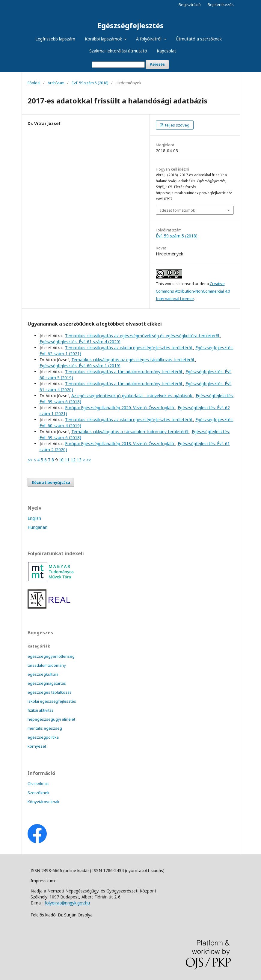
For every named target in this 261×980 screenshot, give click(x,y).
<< (30, 460)
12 (73, 460)
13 (79, 460)
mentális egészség (45, 728)
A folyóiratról (149, 39)
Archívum (56, 83)
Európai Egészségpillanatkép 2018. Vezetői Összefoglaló (120, 444)
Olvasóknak (38, 784)
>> (89, 460)
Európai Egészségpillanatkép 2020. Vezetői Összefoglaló (120, 408)
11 (67, 460)
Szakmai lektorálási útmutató (118, 51)
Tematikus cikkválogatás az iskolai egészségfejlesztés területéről (129, 348)
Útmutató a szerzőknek (199, 39)
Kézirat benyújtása (51, 482)
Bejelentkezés (221, 4)
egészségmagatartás (47, 683)
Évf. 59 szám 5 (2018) (90, 83)
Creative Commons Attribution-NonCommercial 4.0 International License (193, 291)
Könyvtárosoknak (43, 802)
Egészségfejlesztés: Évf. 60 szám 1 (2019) (80, 366)
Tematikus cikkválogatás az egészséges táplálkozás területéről (133, 360)
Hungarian (37, 527)
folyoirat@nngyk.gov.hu (67, 903)
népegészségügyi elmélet (51, 719)
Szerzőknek (39, 793)
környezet (37, 746)
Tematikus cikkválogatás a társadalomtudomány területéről (124, 372)
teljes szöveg (177, 125)
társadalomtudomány (47, 665)
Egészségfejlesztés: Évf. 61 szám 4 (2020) (80, 342)
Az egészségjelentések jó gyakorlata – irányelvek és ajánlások (132, 396)
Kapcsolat (166, 51)
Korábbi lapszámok (104, 39)
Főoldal (34, 83)
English (34, 518)
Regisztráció (190, 4)
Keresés (157, 64)
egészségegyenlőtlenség (51, 656)
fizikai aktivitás (41, 710)
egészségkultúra (43, 674)
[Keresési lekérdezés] (118, 65)
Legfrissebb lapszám (55, 39)
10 (61, 460)
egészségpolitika (43, 737)
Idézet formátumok (178, 210)
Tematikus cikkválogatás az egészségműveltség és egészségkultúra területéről (143, 336)
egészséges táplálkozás (50, 692)
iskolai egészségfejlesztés (52, 701)
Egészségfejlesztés (130, 25)
